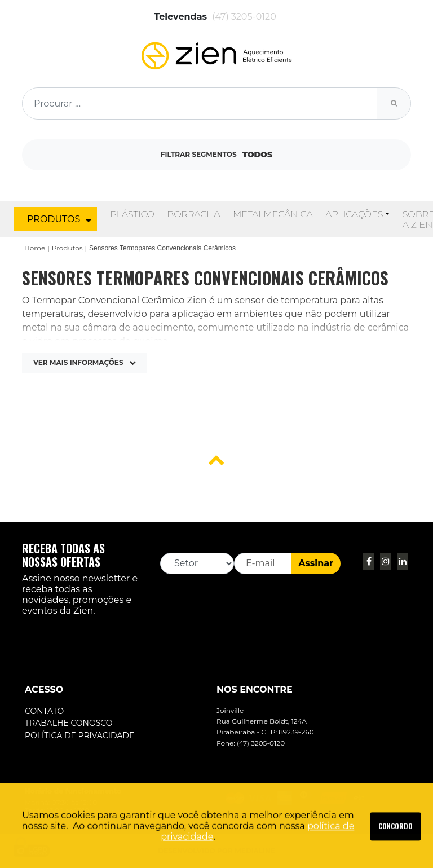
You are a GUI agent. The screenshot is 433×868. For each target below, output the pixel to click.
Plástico (132, 214)
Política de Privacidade (79, 735)
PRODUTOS (59, 219)
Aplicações (354, 214)
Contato (44, 711)
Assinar (316, 563)
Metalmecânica (273, 214)
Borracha (193, 214)
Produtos (67, 248)
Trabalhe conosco (69, 723)
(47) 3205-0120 (244, 17)
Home (35, 248)
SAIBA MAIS (396, 847)
